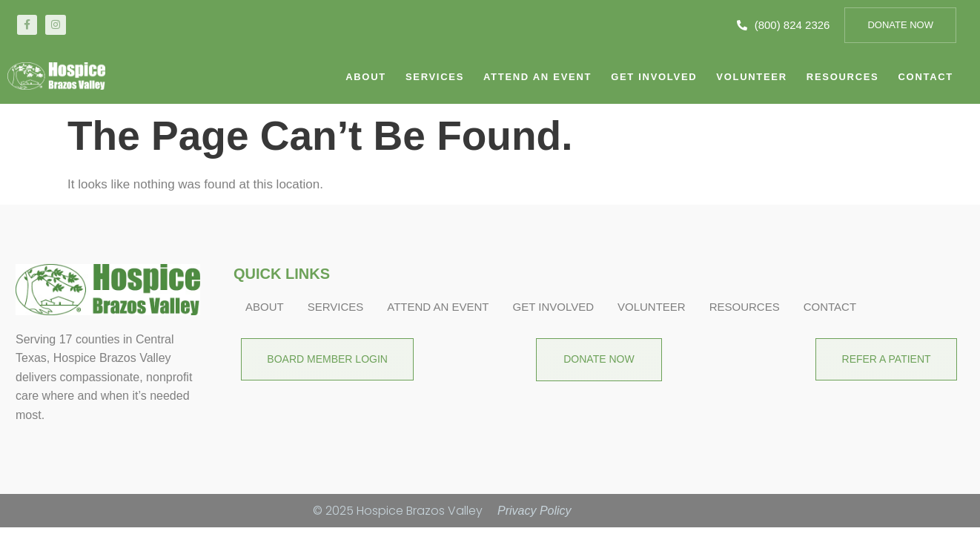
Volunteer (751, 77)
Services (435, 77)
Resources (843, 77)
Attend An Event (537, 77)
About (366, 77)
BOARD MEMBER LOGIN (321, 359)
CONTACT (926, 77)
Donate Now (900, 25)
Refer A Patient (893, 359)
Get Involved (654, 77)
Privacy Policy (534, 511)
